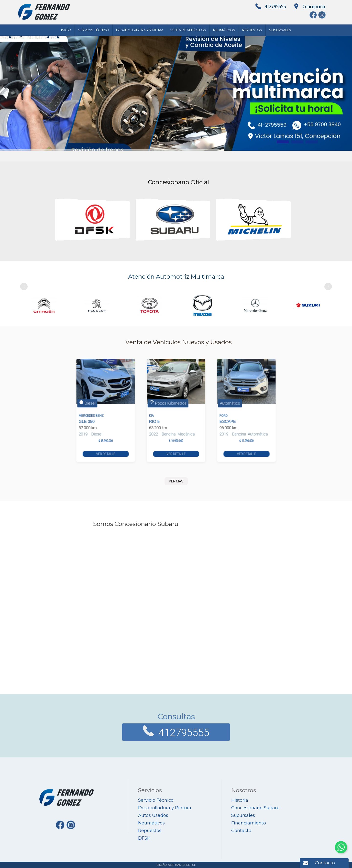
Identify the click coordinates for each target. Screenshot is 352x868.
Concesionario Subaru (255, 808)
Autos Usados (153, 815)
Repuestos (252, 30)
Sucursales (280, 30)
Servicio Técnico (94, 30)
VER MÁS (176, 481)
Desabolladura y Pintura (140, 30)
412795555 (275, 7)
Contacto (325, 863)
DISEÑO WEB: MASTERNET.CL (176, 865)
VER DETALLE (105, 434)
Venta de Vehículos (188, 30)
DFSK (144, 838)
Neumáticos (224, 30)
